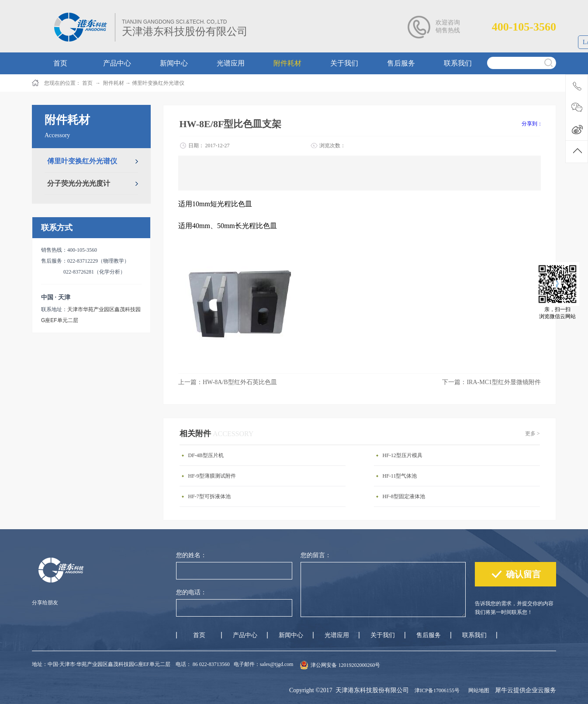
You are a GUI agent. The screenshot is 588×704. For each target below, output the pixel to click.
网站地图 (477, 690)
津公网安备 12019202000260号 (345, 665)
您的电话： (191, 592)
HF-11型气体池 (400, 476)
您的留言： (316, 555)
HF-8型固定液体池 (404, 496)
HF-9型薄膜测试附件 (212, 476)
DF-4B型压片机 (206, 455)
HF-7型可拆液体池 (209, 496)
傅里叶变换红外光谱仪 (158, 83)
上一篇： (228, 382)
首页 (199, 635)
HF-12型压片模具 (403, 455)
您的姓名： (191, 555)
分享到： (532, 124)
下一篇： (491, 382)
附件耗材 (114, 83)
